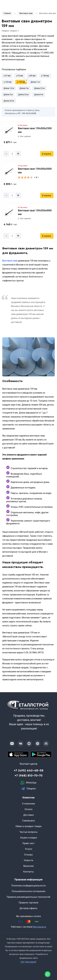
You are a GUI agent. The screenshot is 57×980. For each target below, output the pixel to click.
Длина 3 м (8, 95)
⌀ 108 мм (45, 76)
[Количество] (12, 154)
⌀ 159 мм (21, 82)
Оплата (28, 809)
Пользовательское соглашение (28, 891)
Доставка (29, 815)
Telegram (28, 789)
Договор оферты (29, 908)
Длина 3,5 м (23, 95)
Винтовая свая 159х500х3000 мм (35, 171)
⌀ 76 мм (20, 76)
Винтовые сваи (10, 261)
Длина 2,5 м (39, 88)
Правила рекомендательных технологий (29, 897)
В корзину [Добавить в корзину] (47, 154)
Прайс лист (29, 843)
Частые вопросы (28, 832)
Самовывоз (28, 821)
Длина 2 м (24, 88)
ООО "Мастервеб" (28, 962)
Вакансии (29, 866)
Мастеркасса (40, 927)
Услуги (29, 849)
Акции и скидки (28, 838)
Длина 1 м (35, 82)
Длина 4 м (39, 95)
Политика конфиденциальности (28, 886)
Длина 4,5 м (9, 101)
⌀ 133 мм (8, 82)
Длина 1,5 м (9, 88)
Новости (28, 860)
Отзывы (28, 855)
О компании (28, 804)
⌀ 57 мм (7, 76)
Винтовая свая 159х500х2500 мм (35, 130)
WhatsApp (28, 783)
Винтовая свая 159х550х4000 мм (35, 212)
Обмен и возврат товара (29, 826)
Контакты (28, 872)
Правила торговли (29, 903)
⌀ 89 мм (32, 76)
